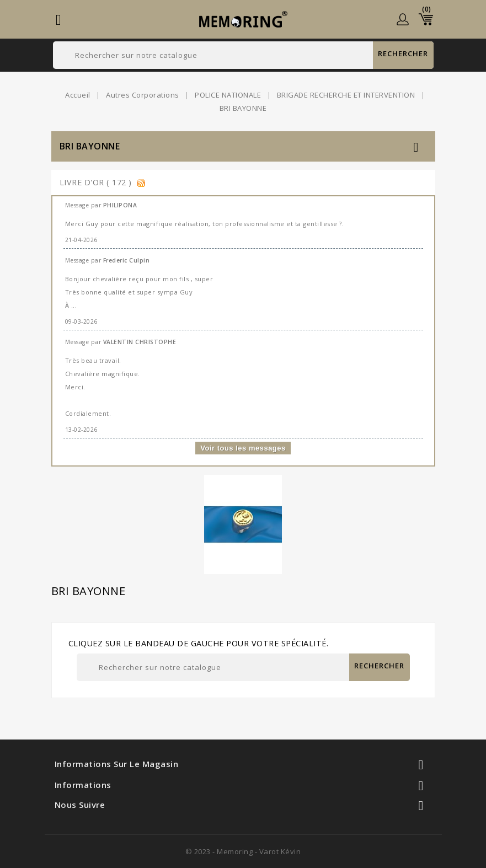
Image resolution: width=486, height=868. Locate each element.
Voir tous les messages (243, 448)
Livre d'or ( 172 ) (97, 182)
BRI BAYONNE (90, 146)
